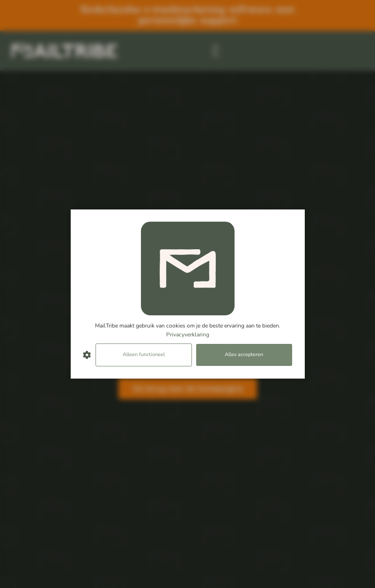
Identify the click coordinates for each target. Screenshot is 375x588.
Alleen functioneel (144, 355)
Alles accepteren (244, 355)
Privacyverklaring (188, 335)
